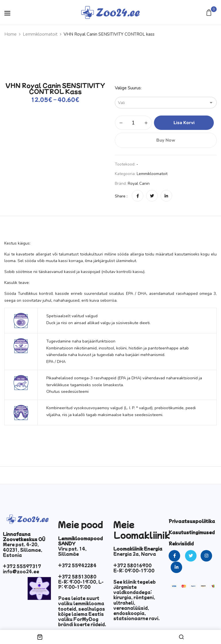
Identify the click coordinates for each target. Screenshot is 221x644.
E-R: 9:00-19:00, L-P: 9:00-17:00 (81, 584)
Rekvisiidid (181, 543)
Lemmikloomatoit (40, 34)
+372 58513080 (77, 576)
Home (11, 34)
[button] (210, 13)
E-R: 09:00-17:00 (134, 570)
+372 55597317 (22, 566)
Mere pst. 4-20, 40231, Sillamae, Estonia (23, 549)
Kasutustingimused (192, 532)
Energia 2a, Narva (135, 554)
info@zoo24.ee (21, 571)
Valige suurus (128, 88)
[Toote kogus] (133, 123)
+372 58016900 (133, 565)
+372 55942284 (77, 565)
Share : (121, 196)
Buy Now (166, 140)
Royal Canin (139, 183)
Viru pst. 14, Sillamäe (72, 551)
